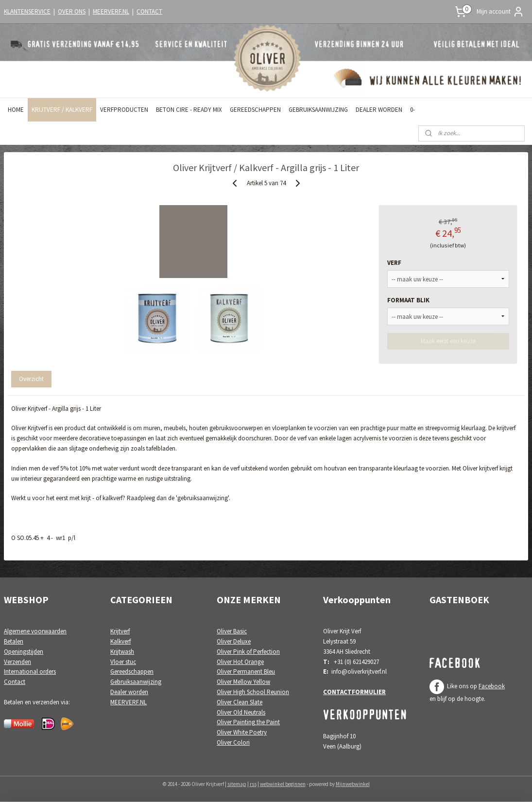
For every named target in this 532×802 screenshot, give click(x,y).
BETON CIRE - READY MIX (189, 110)
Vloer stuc (123, 662)
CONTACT (149, 11)
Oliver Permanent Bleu (246, 671)
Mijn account (500, 12)
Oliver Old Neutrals (241, 712)
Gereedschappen (132, 671)
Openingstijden (24, 652)
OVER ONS (72, 11)
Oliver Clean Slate (240, 702)
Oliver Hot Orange (240, 662)
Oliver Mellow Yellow (243, 682)
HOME (16, 110)
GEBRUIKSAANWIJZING (318, 110)
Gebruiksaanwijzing (136, 682)
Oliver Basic (232, 631)
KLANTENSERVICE (27, 11)
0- (412, 110)
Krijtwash (122, 652)
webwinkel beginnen (283, 784)
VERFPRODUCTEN (124, 110)
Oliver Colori (233, 742)
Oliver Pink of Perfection (248, 652)
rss (253, 784)
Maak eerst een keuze (448, 341)
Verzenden (17, 662)
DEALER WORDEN (379, 110)
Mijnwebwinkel (353, 784)
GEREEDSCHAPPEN (255, 110)
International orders (30, 671)
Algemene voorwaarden (35, 631)
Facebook (492, 686)
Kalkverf (120, 641)
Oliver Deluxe (234, 641)
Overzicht (31, 379)
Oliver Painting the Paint (248, 722)
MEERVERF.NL (111, 11)
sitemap (237, 784)
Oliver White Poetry (242, 732)
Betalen (14, 641)
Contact (15, 682)
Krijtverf (120, 631)
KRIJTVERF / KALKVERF (62, 110)
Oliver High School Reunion (253, 692)
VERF (394, 263)
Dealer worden (129, 692)
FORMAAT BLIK (408, 300)
